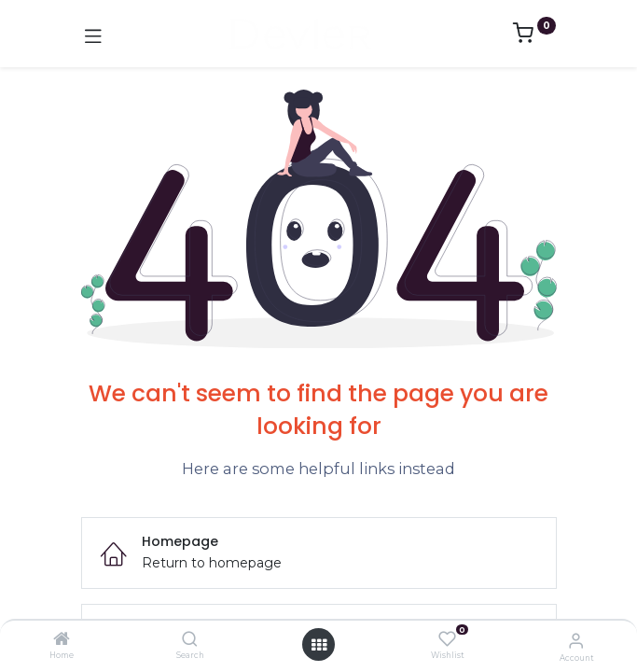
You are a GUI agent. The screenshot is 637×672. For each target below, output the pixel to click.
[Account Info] (576, 640)
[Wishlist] (447, 639)
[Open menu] (319, 645)
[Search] (190, 640)
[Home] (62, 640)
